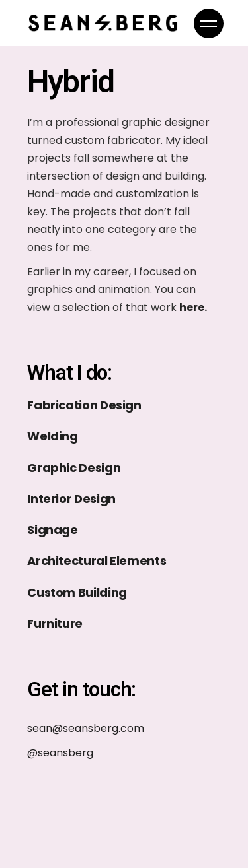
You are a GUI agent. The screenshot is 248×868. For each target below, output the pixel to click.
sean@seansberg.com (86, 728)
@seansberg (60, 753)
